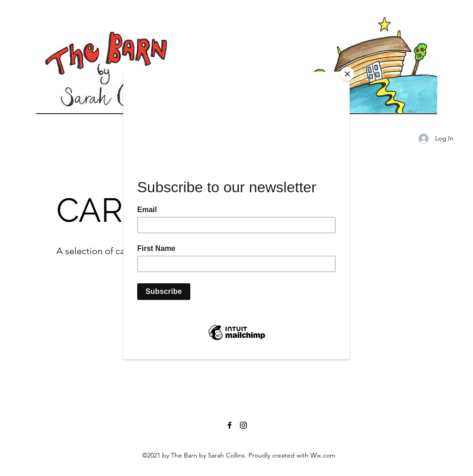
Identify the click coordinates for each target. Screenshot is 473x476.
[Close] (347, 74)
